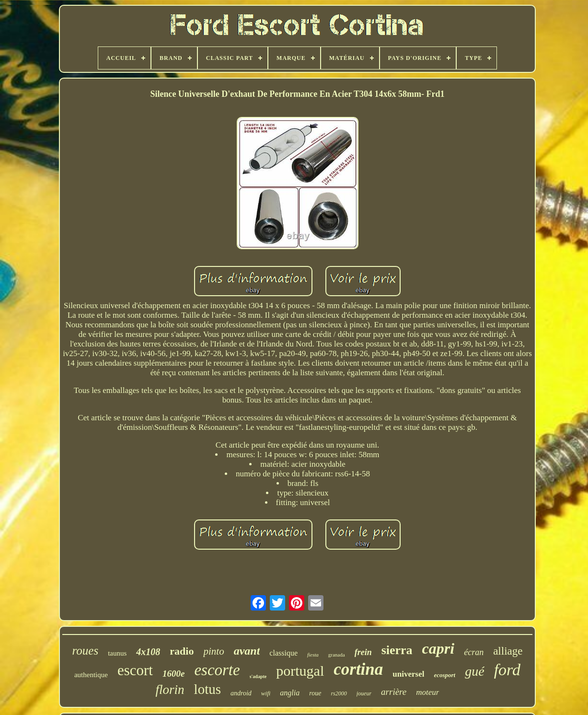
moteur (427, 692)
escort (135, 670)
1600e (173, 674)
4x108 (148, 652)
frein (363, 652)
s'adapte (258, 676)
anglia (290, 693)
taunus (117, 653)
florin (170, 690)
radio (182, 651)
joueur (364, 693)
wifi (266, 693)
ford (507, 670)
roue (315, 693)
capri (438, 648)
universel (408, 674)
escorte (217, 670)
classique (283, 653)
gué (474, 671)
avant (247, 651)
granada (337, 655)
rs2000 (339, 693)
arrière (394, 692)
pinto (213, 651)
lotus (208, 689)
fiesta (313, 655)
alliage (508, 651)
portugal (300, 671)
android (241, 693)
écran (474, 652)
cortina (358, 669)
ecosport (444, 675)
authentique (91, 675)
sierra (397, 650)
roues (86, 651)
